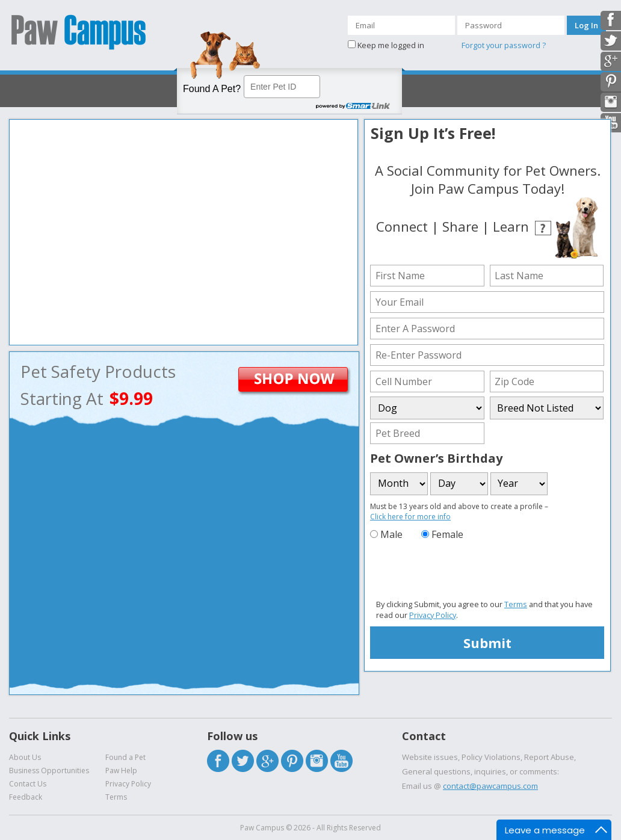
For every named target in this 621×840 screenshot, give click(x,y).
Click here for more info (410, 517)
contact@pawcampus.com (490, 786)
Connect (402, 226)
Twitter (243, 761)
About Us (25, 757)
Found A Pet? (212, 89)
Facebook (218, 761)
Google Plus (267, 761)
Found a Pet (125, 757)
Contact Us (28, 784)
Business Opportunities (49, 771)
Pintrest (292, 761)
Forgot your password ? (504, 45)
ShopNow (312, 381)
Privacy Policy (433, 615)
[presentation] (462, 570)
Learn (511, 226)
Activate (78, 92)
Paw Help (121, 771)
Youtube (341, 761)
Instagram (317, 761)
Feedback (26, 797)
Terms (516, 604)
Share (460, 226)
